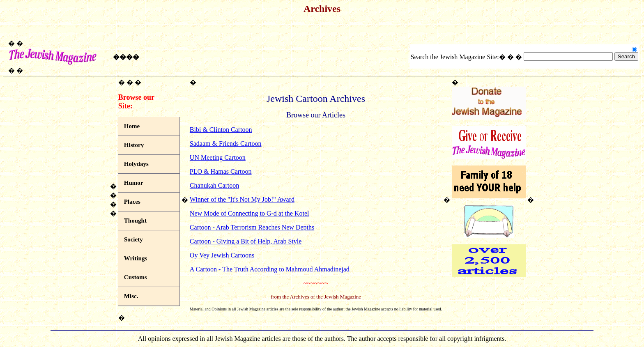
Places (132, 202)
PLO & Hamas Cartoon (221, 171)
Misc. (131, 296)
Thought (135, 221)
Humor (134, 183)
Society (133, 239)
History (134, 145)
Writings (136, 258)
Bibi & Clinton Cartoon (221, 130)
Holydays (136, 164)
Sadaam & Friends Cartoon (226, 144)
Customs (136, 277)
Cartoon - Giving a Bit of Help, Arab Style (246, 241)
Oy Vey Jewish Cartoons (222, 255)
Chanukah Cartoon (214, 185)
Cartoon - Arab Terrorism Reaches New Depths (252, 227)
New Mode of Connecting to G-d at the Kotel (250, 213)
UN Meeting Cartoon (218, 157)
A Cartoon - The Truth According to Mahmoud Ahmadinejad (270, 269)
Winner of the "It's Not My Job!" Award (242, 199)
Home (132, 126)
